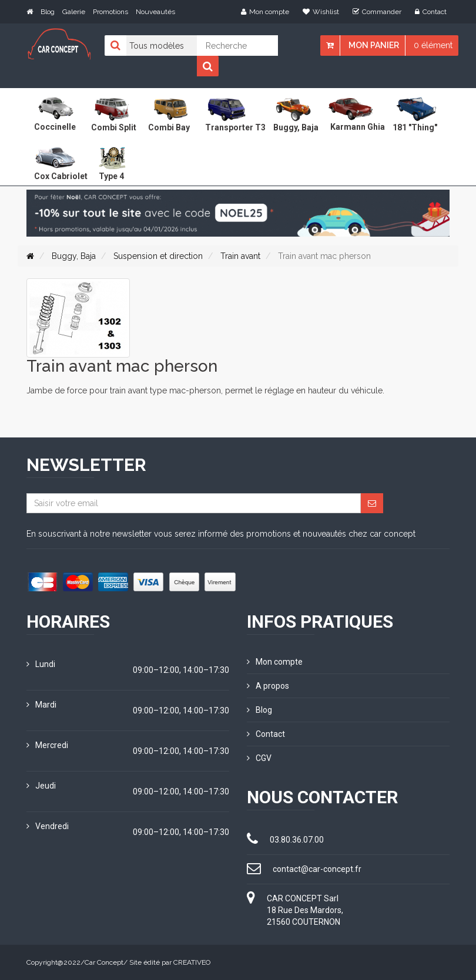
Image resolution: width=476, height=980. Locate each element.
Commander (377, 12)
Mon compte (265, 12)
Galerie (74, 12)
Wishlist (321, 12)
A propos (268, 686)
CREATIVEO (192, 962)
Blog (48, 12)
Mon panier (374, 45)
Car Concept (104, 962)
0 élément (433, 45)
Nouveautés (155, 12)
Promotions (110, 12)
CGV (259, 758)
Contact (431, 12)
